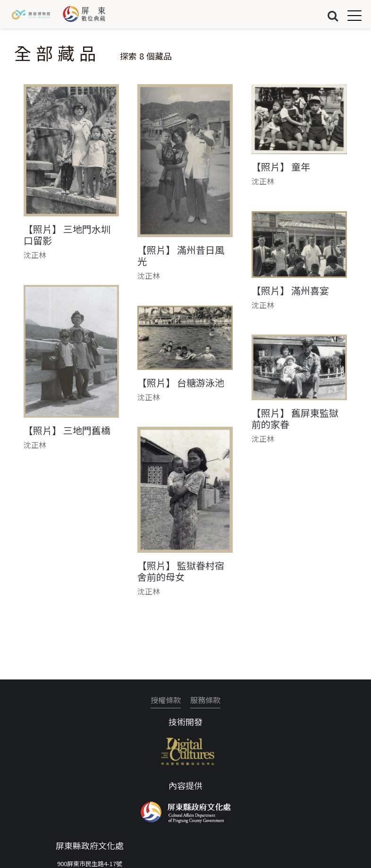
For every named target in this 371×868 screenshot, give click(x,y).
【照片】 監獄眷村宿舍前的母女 (181, 571)
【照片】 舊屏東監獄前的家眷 (295, 419)
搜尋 (333, 15)
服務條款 (205, 700)
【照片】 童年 (281, 167)
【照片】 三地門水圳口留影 (67, 235)
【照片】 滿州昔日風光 (181, 256)
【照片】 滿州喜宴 (290, 291)
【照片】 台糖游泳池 (181, 383)
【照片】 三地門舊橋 (67, 430)
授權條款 (166, 700)
